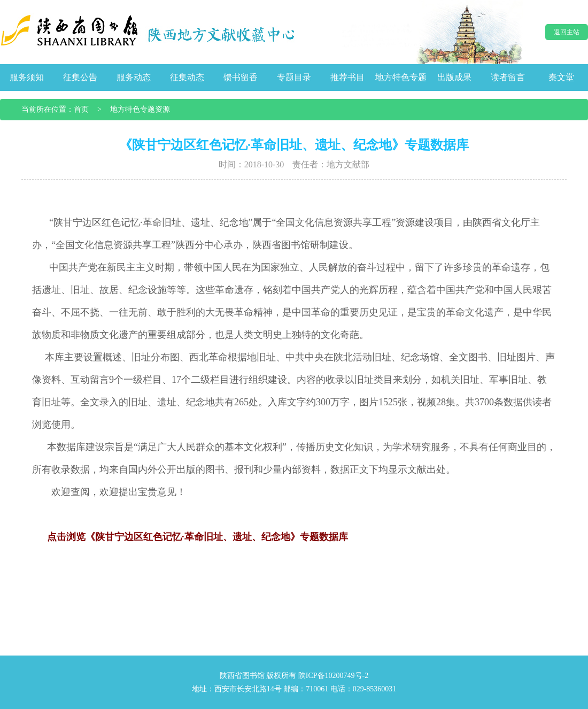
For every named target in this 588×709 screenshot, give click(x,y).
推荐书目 (347, 77)
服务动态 (134, 77)
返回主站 (567, 32)
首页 (81, 109)
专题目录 (294, 77)
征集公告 (80, 77)
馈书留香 (241, 77)
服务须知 (27, 77)
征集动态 (187, 77)
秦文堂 (561, 77)
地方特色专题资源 (140, 109)
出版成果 (454, 77)
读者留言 (508, 77)
